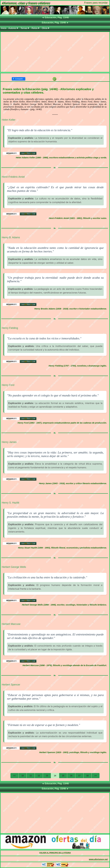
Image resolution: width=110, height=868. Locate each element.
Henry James (9, 442)
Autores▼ (13, 28)
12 (39, 776)
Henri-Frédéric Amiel (13, 177)
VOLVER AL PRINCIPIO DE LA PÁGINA (55, 853)
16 (71, 776)
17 (79, 776)
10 (23, 776)
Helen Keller (9, 120)
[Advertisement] (55, 52)
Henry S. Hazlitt (10, 503)
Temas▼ (25, 28)
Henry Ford (8, 385)
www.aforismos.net (98, 859)
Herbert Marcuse (11, 624)
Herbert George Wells (14, 567)
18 (88, 776)
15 (63, 776)
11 (31, 776)
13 (47, 776)
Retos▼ (36, 28)
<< (14, 776)
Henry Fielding (10, 328)
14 (55, 776)
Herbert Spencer (11, 685)
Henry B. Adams (11, 237)
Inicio (4, 28)
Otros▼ (46, 28)
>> (96, 776)
